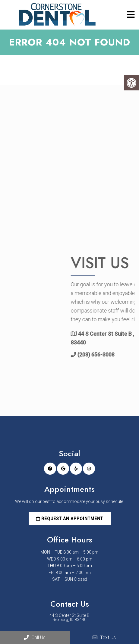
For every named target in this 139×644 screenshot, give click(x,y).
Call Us (35, 638)
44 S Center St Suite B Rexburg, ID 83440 (69, 617)
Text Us (104, 638)
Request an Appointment (70, 519)
